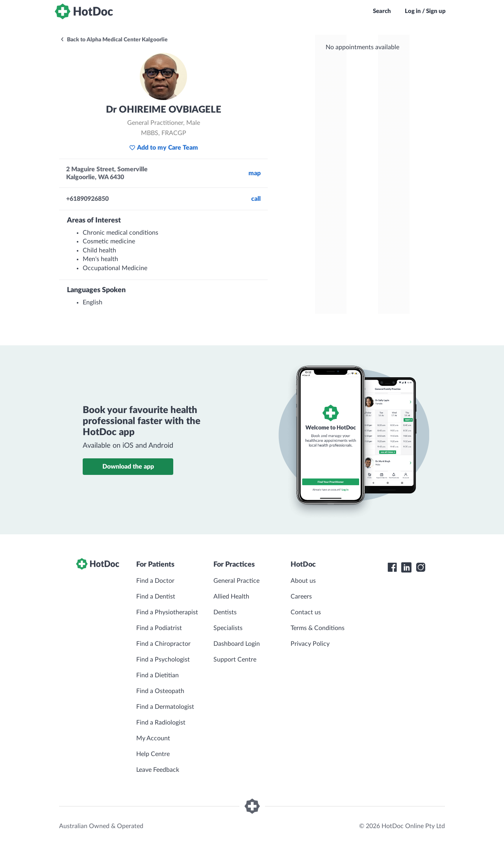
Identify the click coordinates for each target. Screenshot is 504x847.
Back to (114, 40)
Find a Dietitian (157, 675)
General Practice (236, 581)
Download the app (128, 467)
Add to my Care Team (164, 148)
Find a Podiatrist (159, 628)
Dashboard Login (237, 644)
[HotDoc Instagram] (421, 567)
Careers (301, 597)
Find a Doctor (155, 581)
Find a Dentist (156, 597)
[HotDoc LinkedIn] (406, 567)
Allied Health (231, 597)
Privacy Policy (310, 644)
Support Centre (235, 660)
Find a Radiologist (161, 723)
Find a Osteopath (160, 691)
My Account (153, 738)
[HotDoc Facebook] (392, 567)
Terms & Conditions (318, 628)
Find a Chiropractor (163, 644)
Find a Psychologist (163, 660)
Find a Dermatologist (165, 707)
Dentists (225, 612)
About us (303, 581)
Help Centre (153, 754)
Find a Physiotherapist (167, 612)
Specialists (228, 628)
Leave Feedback (158, 770)
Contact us (306, 612)
